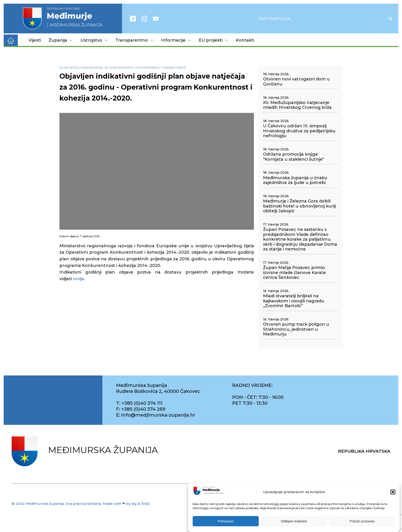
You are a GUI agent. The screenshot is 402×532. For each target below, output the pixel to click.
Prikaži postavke (362, 521)
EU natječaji (69, 68)
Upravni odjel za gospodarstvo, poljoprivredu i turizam (128, 68)
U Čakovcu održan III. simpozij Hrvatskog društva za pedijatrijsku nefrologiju (299, 131)
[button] (393, 492)
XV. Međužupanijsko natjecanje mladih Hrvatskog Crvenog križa (297, 105)
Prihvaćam (226, 521)
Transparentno (134, 40)
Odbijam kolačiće (294, 521)
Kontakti (245, 40)
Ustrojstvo (94, 40)
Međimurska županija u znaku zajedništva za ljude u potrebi (295, 180)
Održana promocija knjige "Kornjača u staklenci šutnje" (294, 157)
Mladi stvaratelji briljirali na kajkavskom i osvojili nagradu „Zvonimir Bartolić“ (294, 301)
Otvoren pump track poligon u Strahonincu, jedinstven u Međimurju (296, 329)
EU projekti (213, 40)
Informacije (176, 40)
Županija (61, 40)
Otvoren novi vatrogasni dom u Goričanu (296, 82)
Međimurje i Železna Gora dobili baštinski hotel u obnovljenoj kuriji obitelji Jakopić (300, 206)
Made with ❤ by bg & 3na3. (126, 504)
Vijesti (35, 40)
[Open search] (391, 19)
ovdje (79, 279)
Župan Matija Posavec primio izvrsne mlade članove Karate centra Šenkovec (294, 273)
